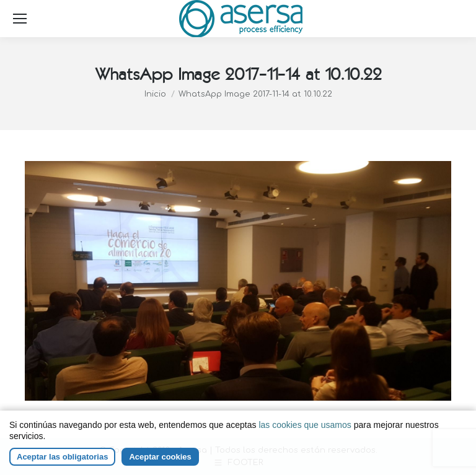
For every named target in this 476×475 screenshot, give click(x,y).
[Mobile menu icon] (20, 19)
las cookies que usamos (305, 425)
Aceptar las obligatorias (62, 457)
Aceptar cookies (160, 457)
